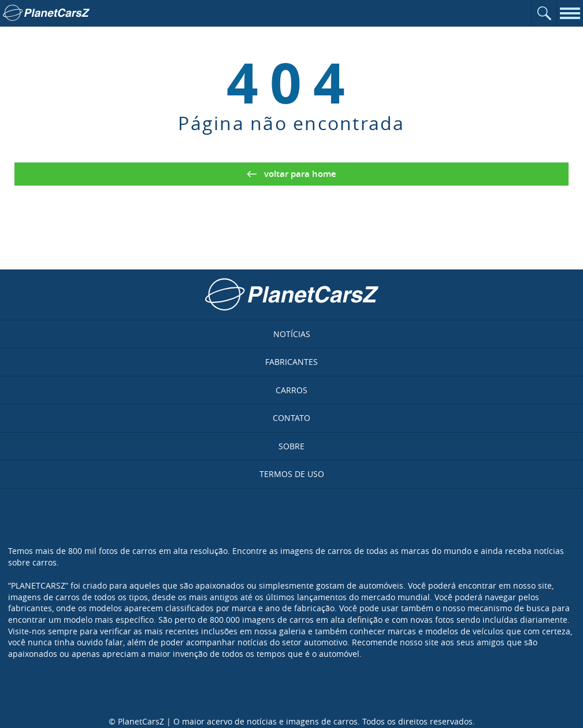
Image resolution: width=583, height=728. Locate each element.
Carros (291, 390)
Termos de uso (292, 474)
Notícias (292, 334)
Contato (291, 418)
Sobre (291, 446)
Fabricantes (291, 362)
